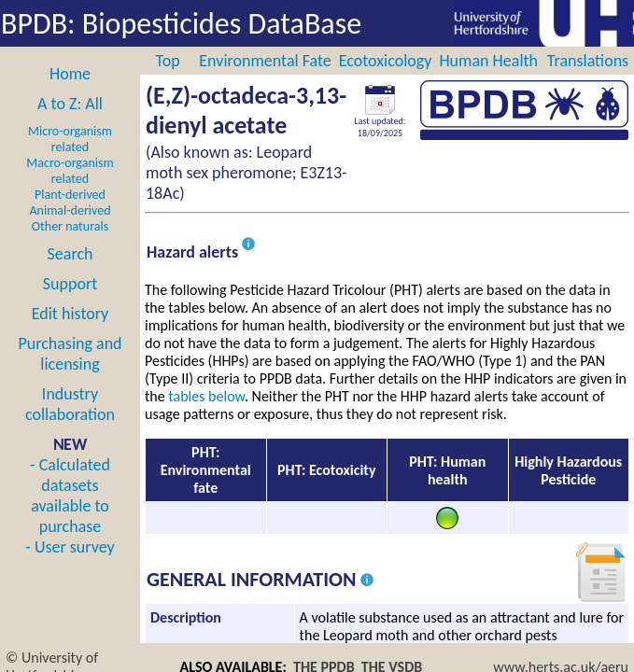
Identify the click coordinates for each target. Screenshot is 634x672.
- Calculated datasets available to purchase (70, 496)
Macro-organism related (70, 171)
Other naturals (70, 226)
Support (70, 284)
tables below (206, 396)
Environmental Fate (265, 61)
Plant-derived (70, 195)
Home (70, 74)
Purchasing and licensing (70, 354)
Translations (588, 61)
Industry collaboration (70, 404)
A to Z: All (70, 104)
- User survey (70, 547)
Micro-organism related (70, 139)
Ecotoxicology (386, 61)
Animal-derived (70, 210)
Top (168, 61)
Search (70, 254)
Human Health (488, 61)
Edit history (70, 314)
